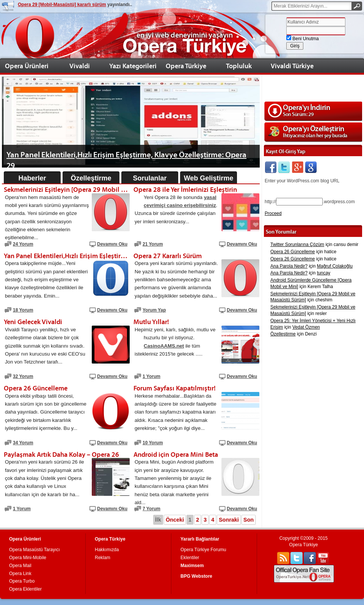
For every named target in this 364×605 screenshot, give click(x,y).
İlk (158, 520)
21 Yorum (153, 244)
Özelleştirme (91, 178)
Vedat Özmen (306, 327)
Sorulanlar (150, 178)
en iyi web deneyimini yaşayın (185, 35)
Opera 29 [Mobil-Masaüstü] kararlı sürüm (62, 5)
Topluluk (239, 66)
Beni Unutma (303, 39)
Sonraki (229, 520)
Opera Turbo (22, 581)
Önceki (175, 520)
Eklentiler (190, 558)
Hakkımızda (107, 550)
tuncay (324, 273)
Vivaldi (80, 66)
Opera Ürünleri (27, 66)
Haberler (32, 178)
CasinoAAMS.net (164, 346)
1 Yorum (151, 376)
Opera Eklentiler (25, 589)
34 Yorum (23, 443)
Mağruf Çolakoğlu (335, 266)
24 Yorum (23, 244)
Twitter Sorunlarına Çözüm (297, 245)
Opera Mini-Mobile (28, 558)
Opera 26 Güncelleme (293, 252)
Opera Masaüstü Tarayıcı (35, 550)
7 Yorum (151, 509)
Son (249, 520)
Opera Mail (20, 566)
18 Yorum (23, 310)
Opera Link (20, 574)
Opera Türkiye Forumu (203, 550)
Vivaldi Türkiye (292, 66)
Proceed (273, 213)
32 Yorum (23, 376)
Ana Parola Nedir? (289, 266)
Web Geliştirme (209, 178)
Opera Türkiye (186, 66)
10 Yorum (153, 443)
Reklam (103, 558)
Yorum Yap (154, 310)
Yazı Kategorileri (133, 66)
